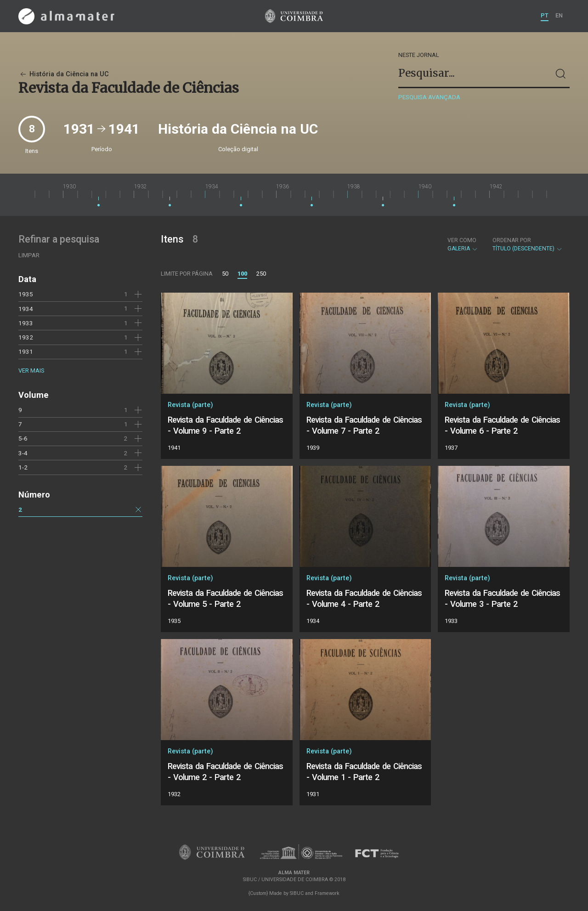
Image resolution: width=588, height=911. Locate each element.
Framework (327, 893)
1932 (26, 337)
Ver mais (31, 371)
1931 (26, 351)
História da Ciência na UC (64, 74)
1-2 (23, 467)
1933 (26, 323)
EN (559, 15)
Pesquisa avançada (429, 97)
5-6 (23, 438)
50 (225, 274)
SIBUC (297, 893)
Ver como (462, 240)
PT (545, 15)
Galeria (463, 244)
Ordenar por (512, 240)
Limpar (29, 255)
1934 (26, 309)
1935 (26, 294)
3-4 (23, 453)
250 (261, 274)
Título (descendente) (528, 244)
